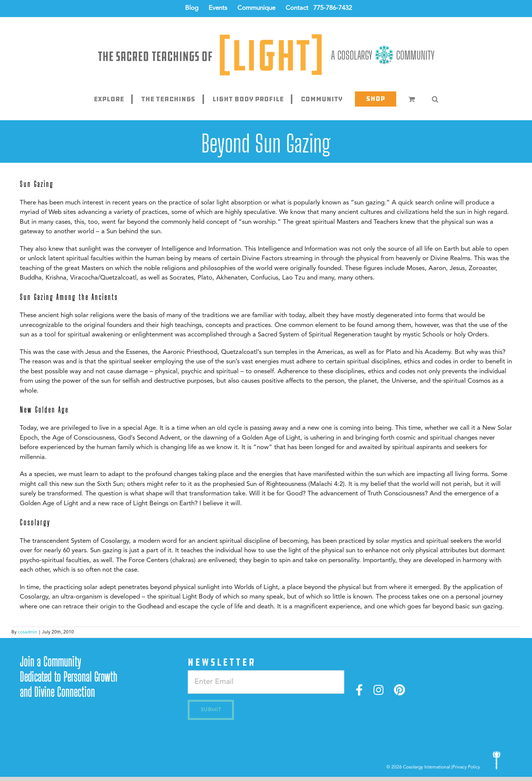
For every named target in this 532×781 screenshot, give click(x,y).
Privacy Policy (466, 767)
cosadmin (27, 632)
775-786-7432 (333, 8)
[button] (435, 99)
